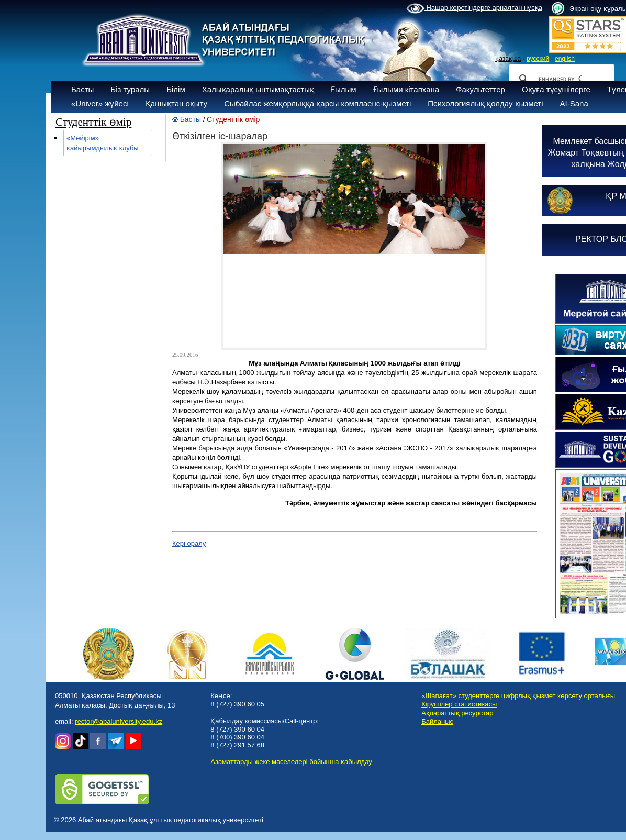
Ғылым (344, 89)
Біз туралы (130, 89)
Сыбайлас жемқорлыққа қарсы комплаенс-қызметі (317, 103)
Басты (82, 89)
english (565, 59)
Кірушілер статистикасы (459, 704)
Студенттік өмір (233, 119)
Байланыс (437, 721)
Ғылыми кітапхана (406, 89)
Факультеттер (480, 89)
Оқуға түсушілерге (556, 89)
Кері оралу (189, 543)
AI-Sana (574, 103)
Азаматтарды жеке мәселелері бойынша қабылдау (291, 762)
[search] (560, 79)
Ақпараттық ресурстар (457, 713)
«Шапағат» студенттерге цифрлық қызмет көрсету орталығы (518, 696)
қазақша (508, 59)
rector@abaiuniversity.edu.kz (119, 721)
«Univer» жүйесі (100, 103)
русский (538, 59)
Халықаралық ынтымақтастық (258, 89)
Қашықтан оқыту (176, 103)
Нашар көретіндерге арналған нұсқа (474, 8)
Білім (176, 89)
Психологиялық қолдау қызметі (485, 103)
